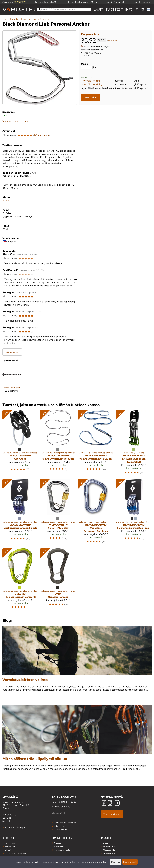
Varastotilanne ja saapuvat (16, 121)
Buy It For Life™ (143, 2)
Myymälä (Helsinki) (92, 81)
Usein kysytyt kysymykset (65, 823)
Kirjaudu (58, 843)
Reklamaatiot (11, 846)
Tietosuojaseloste (62, 850)
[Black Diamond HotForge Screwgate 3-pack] (134, 512)
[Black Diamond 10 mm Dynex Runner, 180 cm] (58, 443)
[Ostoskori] (143, 9)
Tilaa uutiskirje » (112, 814)
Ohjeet (8, 850)
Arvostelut (14, 2)
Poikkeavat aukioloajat (15, 827)
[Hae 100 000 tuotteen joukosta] (64, 9)
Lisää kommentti (12, 352)
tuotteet (114, 9)
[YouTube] (117, 803)
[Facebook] (104, 803)
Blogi (105, 843)
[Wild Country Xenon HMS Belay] (58, 512)
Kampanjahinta (90, 34)
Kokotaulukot (109, 846)
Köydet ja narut (30, 19)
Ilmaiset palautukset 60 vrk (82, 2)
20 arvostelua (41, 135)
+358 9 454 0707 (67, 802)
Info (129, 9)
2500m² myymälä (116, 2)
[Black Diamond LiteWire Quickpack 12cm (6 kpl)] (134, 443)
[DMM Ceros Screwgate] (58, 580)
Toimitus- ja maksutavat (15, 853)
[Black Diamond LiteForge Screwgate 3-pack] (20, 512)
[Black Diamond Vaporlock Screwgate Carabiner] (96, 512)
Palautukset (10, 843)
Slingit (45, 19)
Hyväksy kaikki (130, 862)
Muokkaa (115, 862)
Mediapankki (109, 850)
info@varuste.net (61, 807)
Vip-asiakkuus (60, 846)
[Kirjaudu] (137, 9)
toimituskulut (113, 40)
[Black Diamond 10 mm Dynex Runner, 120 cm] (96, 443)
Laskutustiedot (61, 829)
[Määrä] (87, 67)
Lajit (99, 9)
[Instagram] (110, 803)
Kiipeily (15, 19)
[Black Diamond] (12, 381)
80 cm (6, 201)
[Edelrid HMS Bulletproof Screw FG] (20, 580)
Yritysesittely (109, 853)
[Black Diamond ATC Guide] (20, 443)
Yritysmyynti (59, 826)
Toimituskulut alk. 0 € (47, 2)
